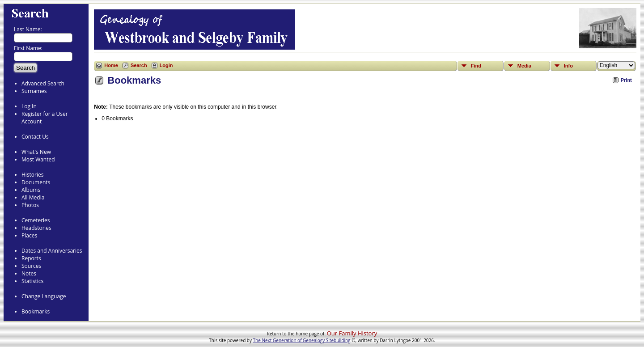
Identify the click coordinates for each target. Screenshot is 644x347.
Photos (30, 205)
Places (29, 235)
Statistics (32, 281)
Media (524, 66)
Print (626, 80)
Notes (29, 273)
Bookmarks (36, 311)
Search (139, 65)
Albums (31, 190)
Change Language (44, 296)
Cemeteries (36, 220)
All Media (33, 197)
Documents (36, 182)
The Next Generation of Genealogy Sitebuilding (302, 340)
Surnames (34, 91)
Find (476, 66)
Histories (32, 175)
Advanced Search (43, 83)
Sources (31, 266)
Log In (29, 106)
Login (166, 65)
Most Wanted (38, 159)
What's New (36, 152)
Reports (31, 258)
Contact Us (35, 137)
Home (111, 65)
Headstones (36, 228)
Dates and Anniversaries (52, 251)
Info (568, 66)
